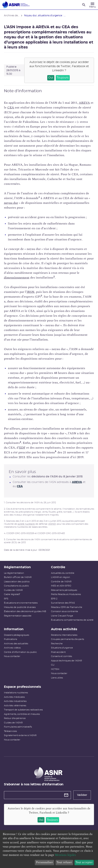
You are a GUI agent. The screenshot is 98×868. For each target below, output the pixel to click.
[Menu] (92, 5)
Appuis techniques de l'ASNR (66, 661)
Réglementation (17, 567)
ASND (52, 524)
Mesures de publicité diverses (20, 607)
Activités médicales (14, 697)
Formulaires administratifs (18, 727)
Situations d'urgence (62, 648)
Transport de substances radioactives (23, 710)
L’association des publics (17, 582)
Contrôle (58, 567)
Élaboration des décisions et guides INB (25, 611)
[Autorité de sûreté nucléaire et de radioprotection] (16, 5)
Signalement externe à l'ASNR (20, 735)
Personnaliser (44, 862)
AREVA (84, 103)
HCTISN (55, 669)
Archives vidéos (12, 648)
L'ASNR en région (60, 577)
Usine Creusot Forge (62, 616)
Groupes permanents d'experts (67, 639)
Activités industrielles (15, 701)
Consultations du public (16, 586)
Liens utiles (57, 678)
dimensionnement (17, 278)
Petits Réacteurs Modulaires (66, 594)
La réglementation (14, 573)
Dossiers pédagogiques (16, 635)
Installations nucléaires (16, 693)
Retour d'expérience (15, 718)
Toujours (63, 78)
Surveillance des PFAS (63, 603)
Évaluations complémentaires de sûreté (72, 620)
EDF (22, 448)
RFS (6, 599)
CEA (11, 107)
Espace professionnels (23, 687)
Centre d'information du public (20, 652)
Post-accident (58, 652)
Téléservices (10, 731)
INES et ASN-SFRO (61, 586)
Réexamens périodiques (64, 590)
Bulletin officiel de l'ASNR (18, 577)
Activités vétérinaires (15, 706)
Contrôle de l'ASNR (61, 582)
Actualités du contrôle (63, 573)
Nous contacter (12, 656)
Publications (10, 639)
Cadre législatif (12, 594)
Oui (51, 78)
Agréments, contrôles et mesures (22, 714)
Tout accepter (84, 862)
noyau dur (11, 203)
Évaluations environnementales (21, 603)
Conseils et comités (61, 656)
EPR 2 (54, 599)
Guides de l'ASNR (13, 590)
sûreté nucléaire (26, 524)
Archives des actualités (16, 644)
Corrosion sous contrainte (65, 611)
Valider (82, 795)
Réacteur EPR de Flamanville (67, 607)
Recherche (57, 644)
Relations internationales (64, 635)
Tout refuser (64, 862)
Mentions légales (65, 855)
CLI (53, 665)
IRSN (31, 292)
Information (14, 629)
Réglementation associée (18, 616)
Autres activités (64, 629)
